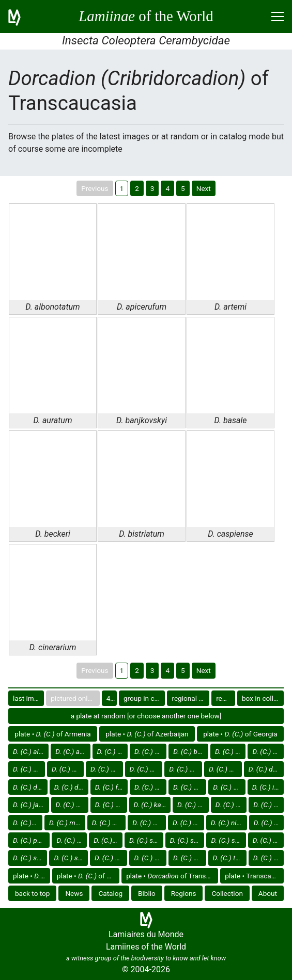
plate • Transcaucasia (254, 876)
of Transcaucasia (31, 751)
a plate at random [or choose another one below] (146, 716)
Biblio (147, 893)
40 (110, 698)
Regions (184, 893)
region (226, 698)
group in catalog (144, 698)
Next (204, 188)
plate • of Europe (88, 876)
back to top (33, 893)
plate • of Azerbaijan (147, 734)
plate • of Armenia (52, 734)
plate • (32, 876)
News (74, 893)
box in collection (263, 698)
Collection (227, 893)
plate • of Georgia (240, 734)
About (268, 893)
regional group (190, 698)
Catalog (110, 893)
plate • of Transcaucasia (172, 876)
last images (28, 698)
